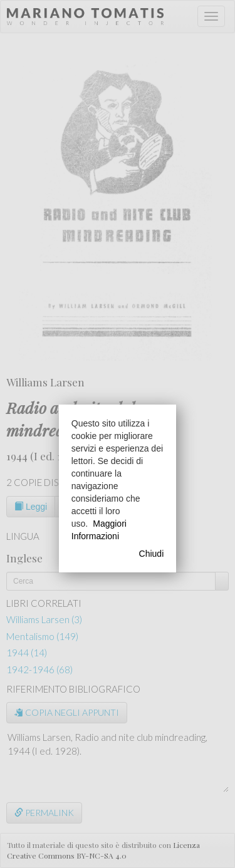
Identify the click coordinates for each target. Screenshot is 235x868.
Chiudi (152, 554)
